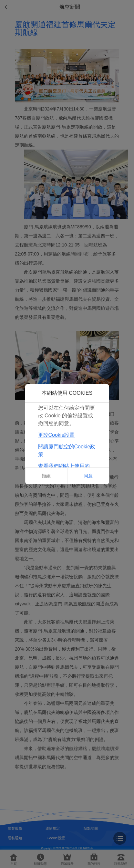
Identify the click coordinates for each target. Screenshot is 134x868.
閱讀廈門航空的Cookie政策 (67, 450)
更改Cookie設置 (57, 435)
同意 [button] (88, 476)
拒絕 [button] (46, 476)
